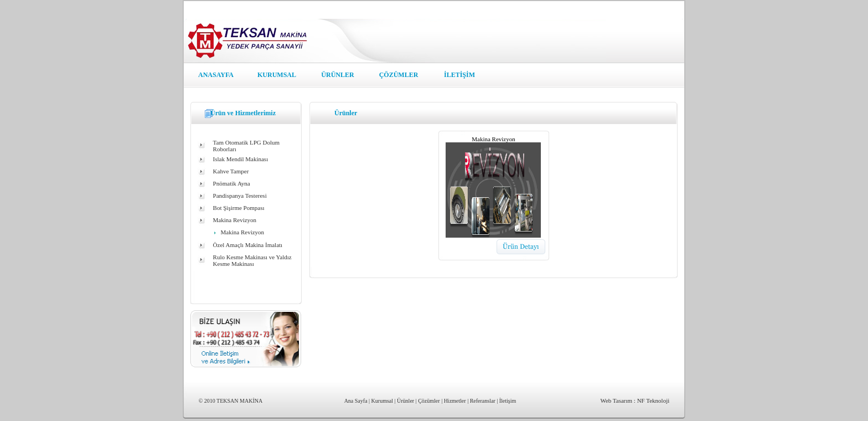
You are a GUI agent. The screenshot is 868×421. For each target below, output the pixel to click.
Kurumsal (382, 401)
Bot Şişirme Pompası (239, 208)
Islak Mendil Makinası (241, 159)
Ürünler (405, 401)
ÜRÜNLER (337, 75)
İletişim (508, 401)
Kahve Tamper (231, 171)
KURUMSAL (277, 75)
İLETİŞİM (459, 75)
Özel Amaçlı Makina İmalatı (248, 245)
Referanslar (483, 401)
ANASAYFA (216, 75)
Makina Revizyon (235, 220)
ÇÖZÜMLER (399, 75)
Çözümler (429, 401)
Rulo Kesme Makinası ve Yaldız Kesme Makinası (252, 260)
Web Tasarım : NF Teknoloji (635, 401)
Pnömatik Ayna (232, 183)
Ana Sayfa (356, 401)
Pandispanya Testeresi (240, 196)
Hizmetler (455, 401)
